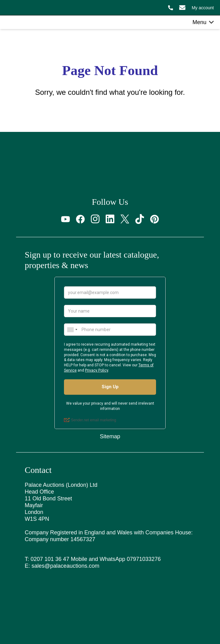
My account (203, 8)
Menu (203, 22)
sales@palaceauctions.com (65, 566)
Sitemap (110, 436)
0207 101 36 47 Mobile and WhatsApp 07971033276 (96, 559)
